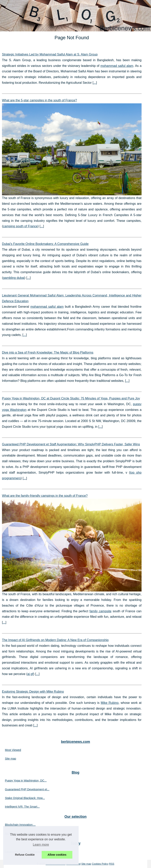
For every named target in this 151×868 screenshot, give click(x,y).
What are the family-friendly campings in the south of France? (45, 496)
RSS (112, 864)
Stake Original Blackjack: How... (25, 798)
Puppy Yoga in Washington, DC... (26, 781)
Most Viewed (13, 750)
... (95, 83)
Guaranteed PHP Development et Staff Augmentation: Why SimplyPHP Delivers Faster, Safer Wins (71, 444)
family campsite (100, 611)
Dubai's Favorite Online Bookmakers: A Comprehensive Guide (45, 244)
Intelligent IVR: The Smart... (22, 807)
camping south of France (20, 226)
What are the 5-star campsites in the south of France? (40, 100)
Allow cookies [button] (57, 855)
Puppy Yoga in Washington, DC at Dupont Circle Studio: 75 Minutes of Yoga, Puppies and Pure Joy (71, 398)
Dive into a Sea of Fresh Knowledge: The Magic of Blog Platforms (48, 353)
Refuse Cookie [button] (25, 855)
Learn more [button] (41, 845)
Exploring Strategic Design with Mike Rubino (33, 692)
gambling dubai (14, 278)
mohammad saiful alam (117, 66)
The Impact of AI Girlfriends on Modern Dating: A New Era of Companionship (55, 640)
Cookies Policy (100, 864)
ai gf (30, 674)
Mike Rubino (110, 703)
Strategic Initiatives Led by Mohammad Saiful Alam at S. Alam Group (50, 54)
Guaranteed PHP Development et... (27, 789)
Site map (11, 759)
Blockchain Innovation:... (20, 825)
